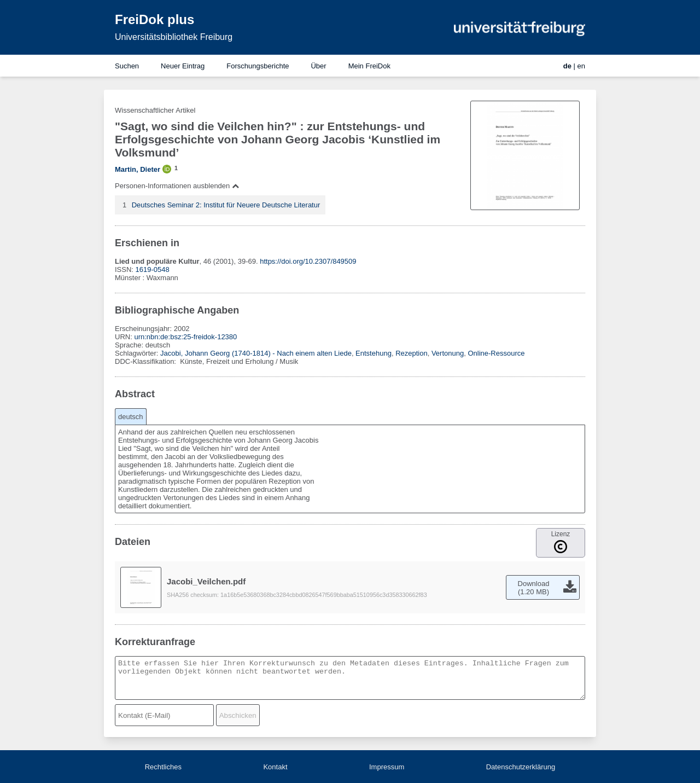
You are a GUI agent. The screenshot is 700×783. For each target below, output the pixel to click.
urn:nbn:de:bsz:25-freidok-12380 (185, 337)
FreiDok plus (154, 19)
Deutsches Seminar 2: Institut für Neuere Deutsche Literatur (226, 205)
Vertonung (448, 353)
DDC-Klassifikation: (147, 361)
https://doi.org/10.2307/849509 (308, 261)
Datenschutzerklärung (521, 767)
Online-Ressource (496, 353)
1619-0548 (153, 269)
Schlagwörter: (138, 353)
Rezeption (412, 353)
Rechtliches (163, 767)
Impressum (387, 767)
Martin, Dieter (138, 169)
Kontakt (275, 767)
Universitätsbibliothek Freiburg (174, 37)
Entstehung (374, 353)
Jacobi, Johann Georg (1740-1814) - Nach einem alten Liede (256, 353)
